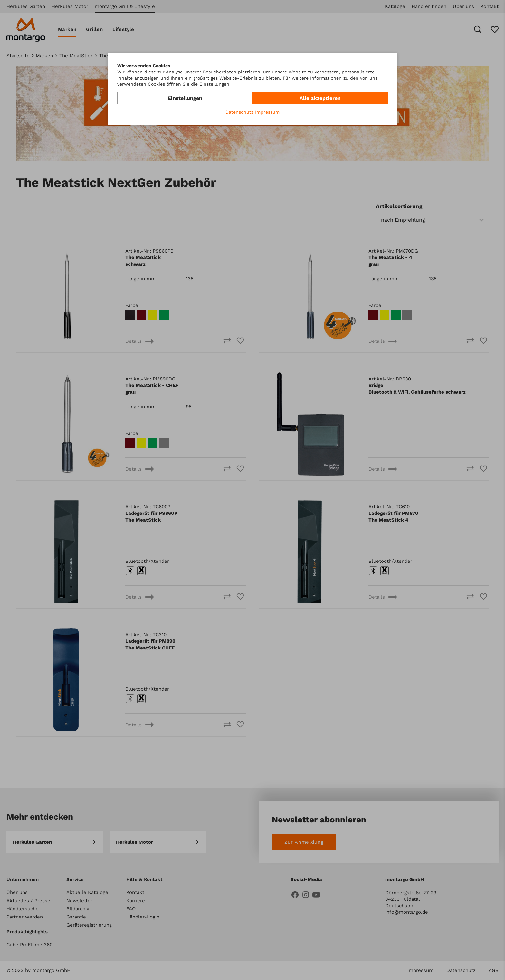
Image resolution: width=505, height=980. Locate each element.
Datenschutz (239, 112)
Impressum (267, 112)
